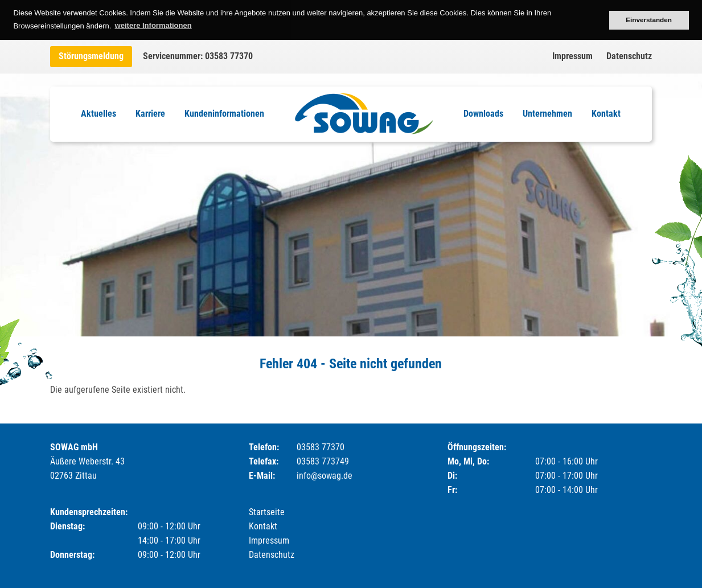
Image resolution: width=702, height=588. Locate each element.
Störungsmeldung (91, 56)
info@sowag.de (325, 476)
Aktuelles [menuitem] (98, 114)
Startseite (267, 512)
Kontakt (263, 526)
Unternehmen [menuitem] (547, 114)
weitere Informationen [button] (153, 25)
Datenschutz (629, 56)
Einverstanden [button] (649, 20)
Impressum (572, 56)
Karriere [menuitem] (150, 114)
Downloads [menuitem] (483, 114)
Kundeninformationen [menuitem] (224, 114)
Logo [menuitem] (364, 114)
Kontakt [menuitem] (606, 114)
